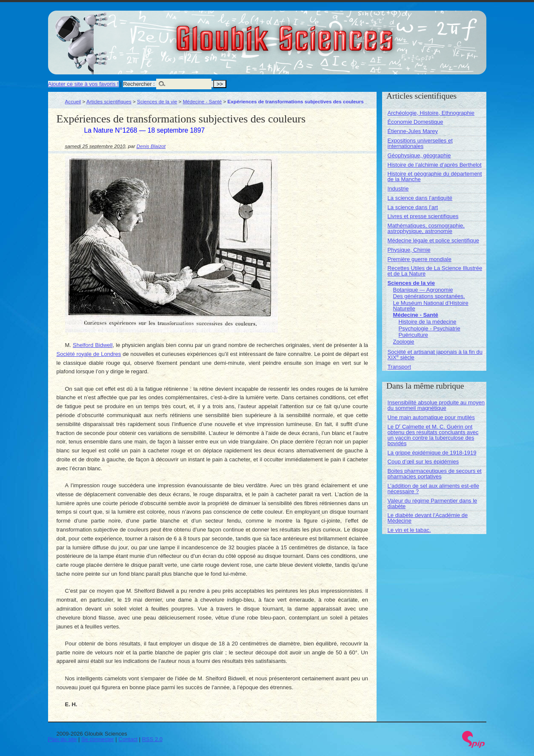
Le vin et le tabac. (409, 530)
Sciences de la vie (157, 101)
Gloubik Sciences (333, 33)
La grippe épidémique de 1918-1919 (432, 453)
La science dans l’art (413, 207)
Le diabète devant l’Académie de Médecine (428, 518)
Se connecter (98, 739)
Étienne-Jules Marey (413, 131)
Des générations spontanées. (429, 296)
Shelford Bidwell (93, 345)
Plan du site (63, 739)
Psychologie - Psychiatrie (430, 328)
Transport (399, 367)
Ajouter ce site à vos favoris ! (83, 84)
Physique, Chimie (409, 250)
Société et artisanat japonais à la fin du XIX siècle (435, 355)
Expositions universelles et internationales (420, 143)
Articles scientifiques (109, 101)
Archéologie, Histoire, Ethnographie (431, 113)
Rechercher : (139, 84)
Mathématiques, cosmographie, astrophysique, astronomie (426, 228)
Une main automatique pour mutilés (431, 417)
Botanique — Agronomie (423, 290)
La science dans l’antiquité (420, 198)
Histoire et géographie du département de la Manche (435, 176)
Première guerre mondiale (420, 259)
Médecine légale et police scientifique (433, 240)
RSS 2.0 (152, 739)
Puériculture (413, 335)
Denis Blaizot (151, 146)
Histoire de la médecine (428, 322)
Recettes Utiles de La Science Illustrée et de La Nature (435, 271)
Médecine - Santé (203, 101)
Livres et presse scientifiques (423, 216)
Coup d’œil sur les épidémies (423, 462)
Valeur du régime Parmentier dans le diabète (433, 503)
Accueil (73, 101)
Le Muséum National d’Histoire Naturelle (431, 306)
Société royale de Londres (89, 354)
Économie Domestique (415, 122)
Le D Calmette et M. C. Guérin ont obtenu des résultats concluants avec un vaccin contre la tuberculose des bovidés (433, 435)
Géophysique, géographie (419, 155)
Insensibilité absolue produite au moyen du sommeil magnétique (436, 405)
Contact (128, 739)
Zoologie (404, 342)
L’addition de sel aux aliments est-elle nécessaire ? (433, 489)
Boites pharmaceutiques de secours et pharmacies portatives (435, 474)
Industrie (398, 189)
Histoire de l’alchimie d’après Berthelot (435, 165)
